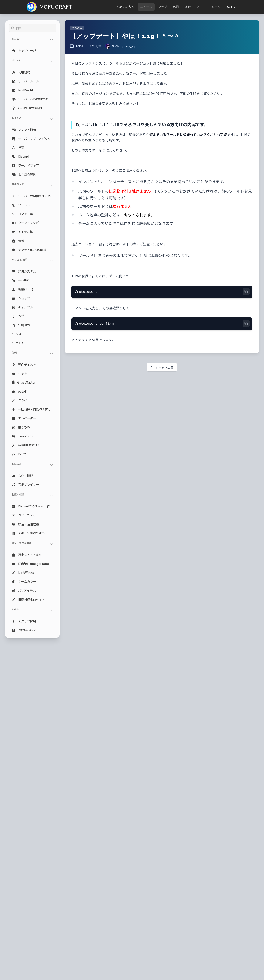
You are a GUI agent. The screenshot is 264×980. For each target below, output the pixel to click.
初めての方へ (125, 7)
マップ (163, 7)
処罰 (176, 7)
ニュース (146, 7)
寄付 (188, 7)
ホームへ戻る (162, 367)
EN (231, 7)
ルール (216, 7)
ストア (201, 7)
